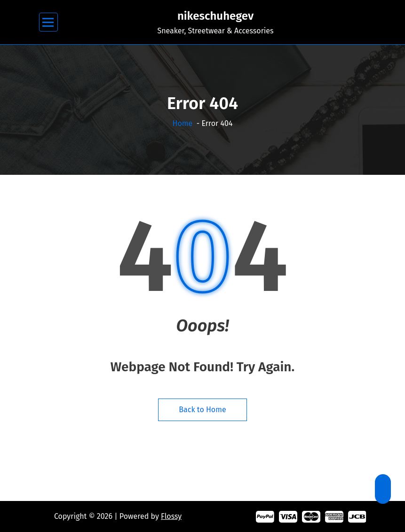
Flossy (171, 516)
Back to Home (202, 410)
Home (183, 123)
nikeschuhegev (215, 16)
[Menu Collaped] (48, 22)
